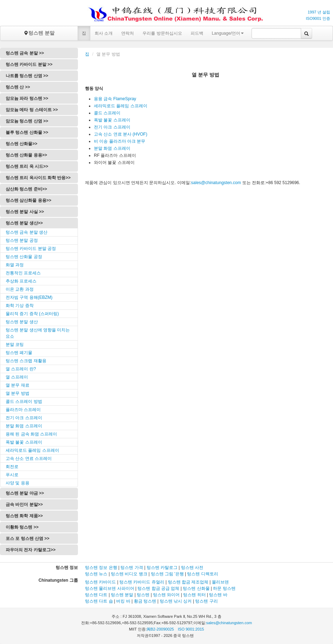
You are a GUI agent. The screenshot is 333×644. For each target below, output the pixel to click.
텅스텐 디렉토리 (202, 574)
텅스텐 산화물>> (21, 144)
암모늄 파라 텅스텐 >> (27, 98)
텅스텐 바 (218, 595)
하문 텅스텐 (224, 588)
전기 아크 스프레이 (24, 418)
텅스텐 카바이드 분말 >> (29, 64)
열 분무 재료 (18, 385)
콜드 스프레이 (107, 113)
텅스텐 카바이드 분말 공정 (31, 249)
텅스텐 (143, 595)
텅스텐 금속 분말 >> (25, 53)
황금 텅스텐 (145, 601)
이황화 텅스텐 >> (22, 527)
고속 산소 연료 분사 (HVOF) (121, 134)
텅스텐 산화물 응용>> (26, 155)
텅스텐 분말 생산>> (24, 223)
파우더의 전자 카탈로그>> (31, 550)
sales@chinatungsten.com (216, 183)
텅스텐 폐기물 (19, 353)
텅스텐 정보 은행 (102, 568)
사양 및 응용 (18, 483)
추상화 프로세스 (21, 281)
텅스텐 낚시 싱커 (176, 601)
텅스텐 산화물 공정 (24, 257)
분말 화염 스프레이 (24, 426)
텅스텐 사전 (192, 568)
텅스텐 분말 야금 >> (25, 493)
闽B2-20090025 (160, 629)
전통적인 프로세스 (23, 273)
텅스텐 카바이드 (100, 582)
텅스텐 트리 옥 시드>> (27, 166)
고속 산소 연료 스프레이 (29, 458)
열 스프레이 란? (21, 369)
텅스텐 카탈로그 (162, 568)
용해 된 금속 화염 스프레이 (31, 434)
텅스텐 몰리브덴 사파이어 (110, 588)
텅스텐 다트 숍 (99, 601)
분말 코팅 (15, 344)
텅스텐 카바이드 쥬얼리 (142, 582)
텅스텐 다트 (96, 595)
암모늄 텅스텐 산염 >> (27, 121)
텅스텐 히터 (194, 595)
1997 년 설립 (319, 12)
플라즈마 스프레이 (23, 410)
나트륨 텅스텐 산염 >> (27, 76)
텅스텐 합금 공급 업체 (158, 588)
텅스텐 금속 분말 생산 (27, 232)
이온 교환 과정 (20, 289)
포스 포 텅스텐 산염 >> (27, 538)
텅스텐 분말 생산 (22, 322)
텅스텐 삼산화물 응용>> (29, 200)
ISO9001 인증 (318, 18)
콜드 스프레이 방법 (24, 401)
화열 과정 (15, 265)
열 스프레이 (17, 377)
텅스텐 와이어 (166, 595)
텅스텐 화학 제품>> (24, 516)
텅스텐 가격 (132, 568)
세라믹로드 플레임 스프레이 (32, 450)
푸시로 (12, 475)
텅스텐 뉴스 (96, 574)
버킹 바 (123, 601)
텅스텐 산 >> (18, 87)
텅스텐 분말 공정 (22, 240)
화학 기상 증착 (20, 306)
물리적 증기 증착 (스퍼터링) (32, 314)
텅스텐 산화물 (196, 588)
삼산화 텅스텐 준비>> (26, 189)
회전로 (12, 467)
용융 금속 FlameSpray (115, 99)
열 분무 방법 (18, 393)
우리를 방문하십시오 (162, 33)
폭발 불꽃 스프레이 (24, 442)
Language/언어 (228, 33)
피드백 (197, 33)
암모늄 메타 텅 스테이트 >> (32, 110)
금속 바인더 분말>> (24, 505)
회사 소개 (104, 33)
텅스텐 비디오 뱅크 (129, 574)
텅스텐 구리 (206, 601)
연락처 (128, 33)
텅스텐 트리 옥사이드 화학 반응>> (38, 178)
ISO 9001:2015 (191, 629)
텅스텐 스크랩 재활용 (26, 361)
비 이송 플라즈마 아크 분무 (120, 141)
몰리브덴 (220, 582)
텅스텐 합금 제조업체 (188, 582)
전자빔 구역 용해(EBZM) (29, 297)
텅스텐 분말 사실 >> (25, 212)
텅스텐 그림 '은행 (167, 574)
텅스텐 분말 (39, 33)
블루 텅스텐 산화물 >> (27, 132)
